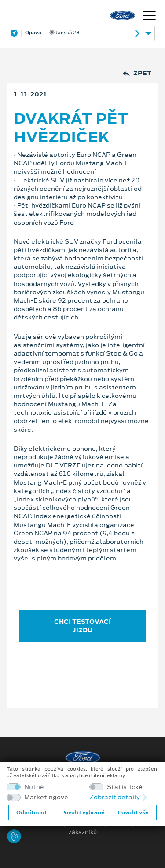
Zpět (137, 73)
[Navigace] (149, 16)
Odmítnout (32, 812)
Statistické (125, 787)
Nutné (34, 787)
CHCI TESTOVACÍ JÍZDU (82, 626)
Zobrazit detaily (119, 797)
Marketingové (46, 797)
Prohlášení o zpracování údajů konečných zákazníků (83, 828)
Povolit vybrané (83, 812)
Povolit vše (133, 812)
